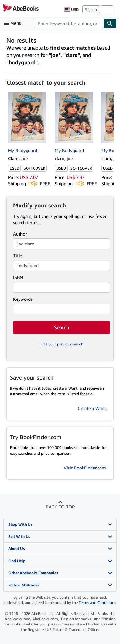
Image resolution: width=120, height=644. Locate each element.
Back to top (60, 507)
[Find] (110, 23)
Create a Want (92, 408)
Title (18, 256)
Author (20, 234)
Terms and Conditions (97, 603)
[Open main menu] (14, 23)
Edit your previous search (62, 344)
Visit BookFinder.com (85, 468)
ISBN (18, 277)
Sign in (91, 9)
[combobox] (68, 23)
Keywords (23, 299)
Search (62, 327)
